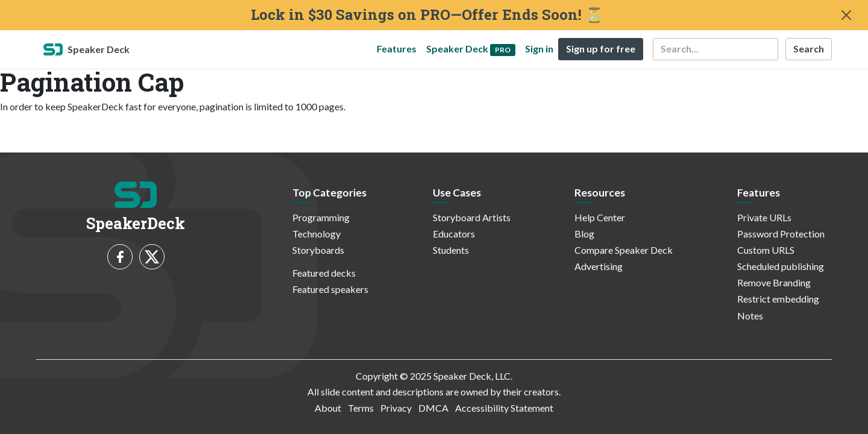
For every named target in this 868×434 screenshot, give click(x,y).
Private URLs (764, 217)
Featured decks (324, 273)
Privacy (396, 408)
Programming (321, 217)
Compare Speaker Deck (624, 250)
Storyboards (318, 250)
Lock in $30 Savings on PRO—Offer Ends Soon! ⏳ (427, 15)
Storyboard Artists (472, 217)
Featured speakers (330, 289)
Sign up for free (601, 49)
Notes (750, 316)
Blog (584, 234)
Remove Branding (774, 282)
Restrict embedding (778, 299)
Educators (454, 234)
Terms (361, 408)
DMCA (433, 408)
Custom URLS (766, 250)
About (328, 408)
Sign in (539, 49)
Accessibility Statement (504, 408)
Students (451, 250)
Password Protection (781, 234)
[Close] (846, 15)
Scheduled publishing (781, 266)
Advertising (599, 266)
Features (397, 49)
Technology (316, 234)
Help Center (600, 217)
